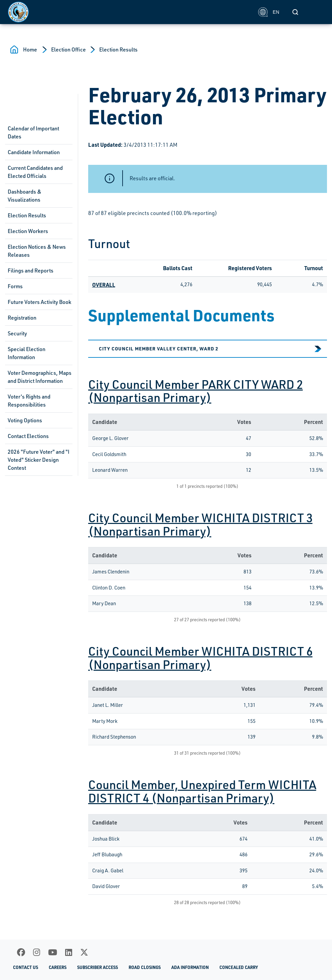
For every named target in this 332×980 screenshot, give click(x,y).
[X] (84, 952)
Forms (15, 286)
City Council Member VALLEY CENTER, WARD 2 (159, 348)
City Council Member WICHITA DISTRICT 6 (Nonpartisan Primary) (200, 658)
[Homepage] (129, 12)
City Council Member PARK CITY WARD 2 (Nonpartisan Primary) (196, 391)
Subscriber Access (98, 967)
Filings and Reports (31, 270)
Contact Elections (28, 436)
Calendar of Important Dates (33, 132)
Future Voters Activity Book (39, 302)
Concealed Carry (239, 967)
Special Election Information (27, 353)
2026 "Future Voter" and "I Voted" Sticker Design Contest (39, 460)
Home (30, 49)
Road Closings (145, 967)
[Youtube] (53, 952)
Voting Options (25, 420)
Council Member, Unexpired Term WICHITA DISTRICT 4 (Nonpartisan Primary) (202, 791)
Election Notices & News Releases (37, 251)
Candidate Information (34, 152)
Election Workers (28, 231)
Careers (58, 967)
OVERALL (104, 285)
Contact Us (26, 967)
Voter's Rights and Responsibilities (29, 401)
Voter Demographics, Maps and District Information (40, 377)
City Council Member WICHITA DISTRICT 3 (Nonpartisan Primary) (200, 524)
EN (269, 12)
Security (17, 333)
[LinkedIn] (69, 952)
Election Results (118, 49)
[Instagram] (37, 952)
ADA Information (190, 967)
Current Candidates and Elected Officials (35, 172)
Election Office (68, 49)
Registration (22, 318)
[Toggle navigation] (317, 12)
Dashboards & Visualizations (25, 196)
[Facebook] (21, 952)
